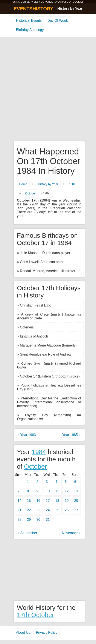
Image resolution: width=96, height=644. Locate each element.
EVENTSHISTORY (34, 9)
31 (48, 520)
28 (20, 520)
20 (76, 501)
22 (29, 510)
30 (38, 520)
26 (67, 510)
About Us (23, 632)
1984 (72, 184)
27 (76, 510)
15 (29, 501)
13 (76, 491)
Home (23, 184)
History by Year (70, 8)
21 (20, 510)
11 (57, 491)
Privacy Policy (47, 632)
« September (27, 533)
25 (57, 510)
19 (67, 501)
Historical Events (29, 21)
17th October (36, 615)
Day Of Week (58, 21)
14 (20, 501)
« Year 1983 (27, 435)
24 (48, 510)
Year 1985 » (72, 435)
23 (38, 510)
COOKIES (78, 2)
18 (57, 501)
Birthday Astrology (30, 30)
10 (48, 491)
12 (67, 491)
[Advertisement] (48, 89)
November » (71, 533)
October (30, 193)
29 (29, 520)
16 (38, 501)
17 (48, 501)
